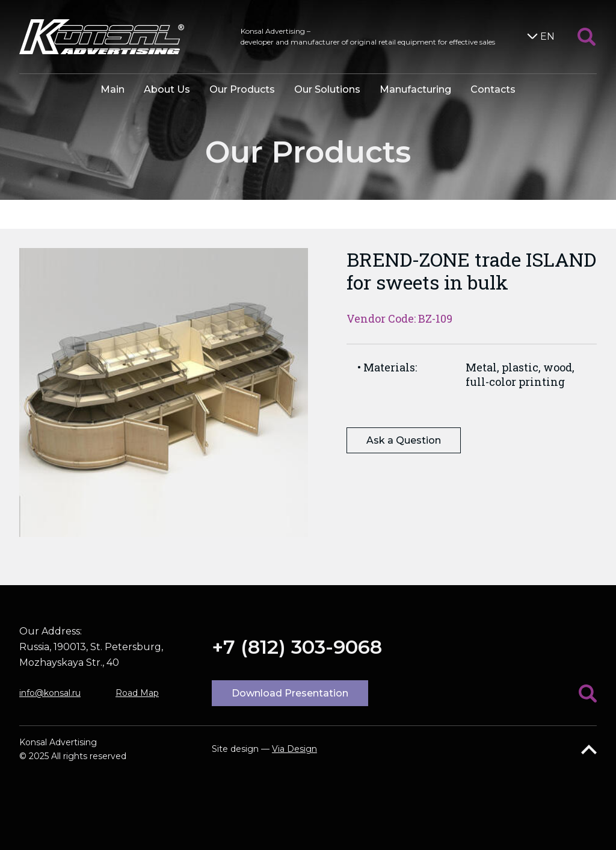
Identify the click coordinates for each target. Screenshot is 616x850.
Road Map (137, 693)
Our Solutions (327, 89)
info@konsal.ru (50, 693)
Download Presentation (290, 693)
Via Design (294, 749)
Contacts (493, 89)
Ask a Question (404, 440)
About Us (167, 89)
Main (112, 89)
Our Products (242, 89)
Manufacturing (415, 89)
